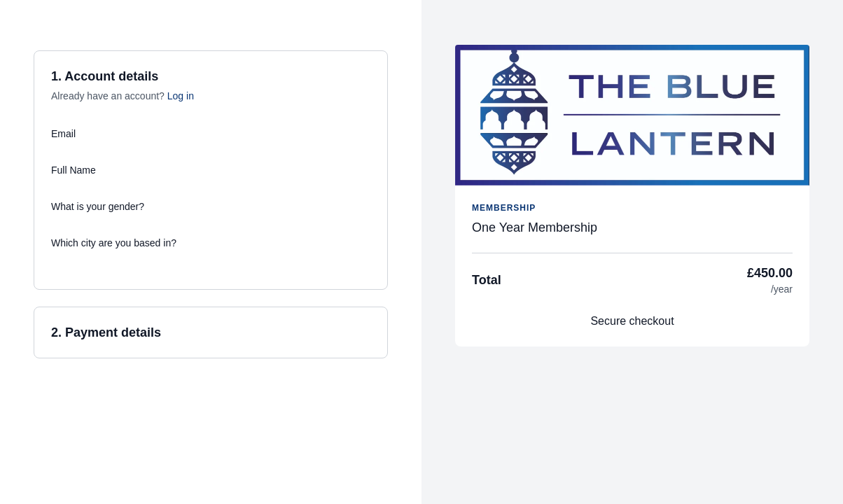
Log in (181, 96)
